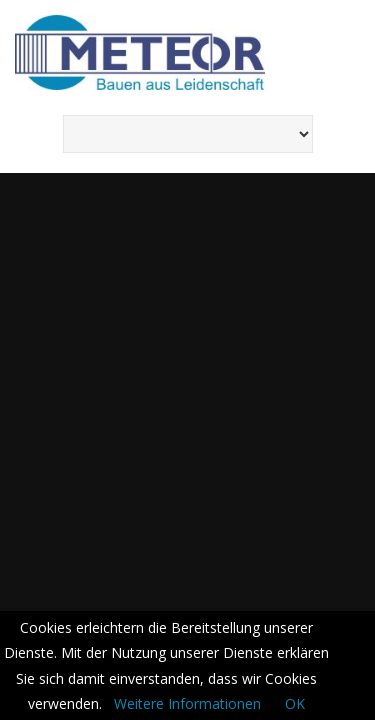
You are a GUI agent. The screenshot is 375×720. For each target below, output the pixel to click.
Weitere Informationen (187, 703)
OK (295, 703)
